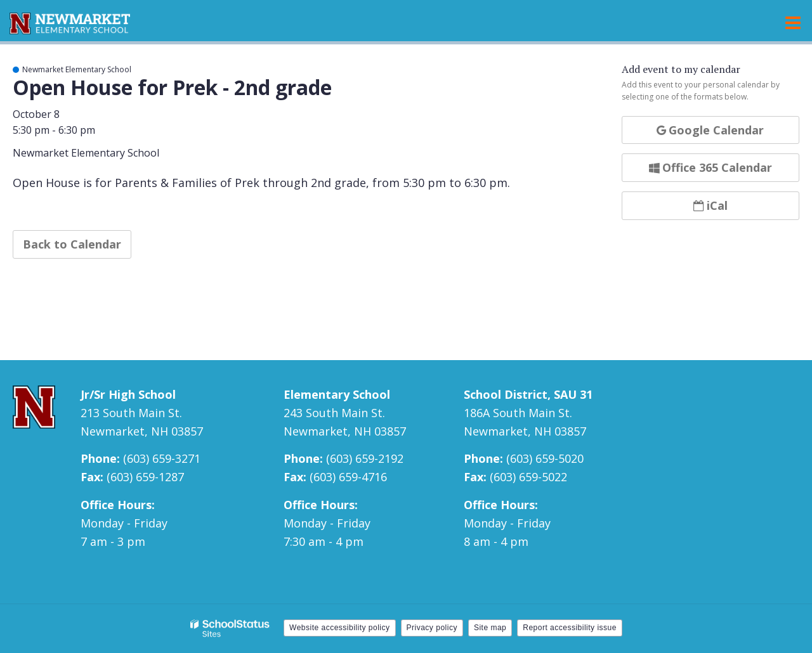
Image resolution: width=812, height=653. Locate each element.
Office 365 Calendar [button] (710, 167)
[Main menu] (793, 22)
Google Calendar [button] (710, 130)
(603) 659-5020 (545, 458)
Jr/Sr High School (128, 394)
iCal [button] (710, 205)
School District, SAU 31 (528, 394)
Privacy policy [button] (432, 628)
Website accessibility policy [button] (340, 628)
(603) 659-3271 (162, 458)
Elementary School (337, 394)
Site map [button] (490, 628)
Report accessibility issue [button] (570, 628)
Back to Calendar (72, 244)
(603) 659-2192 (365, 458)
